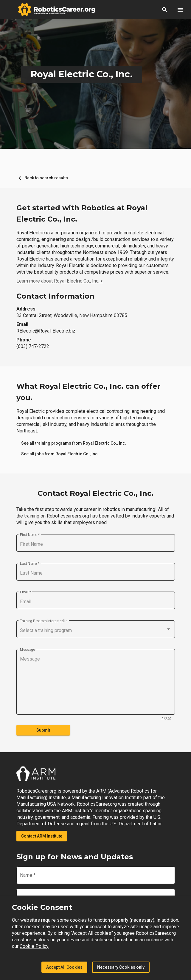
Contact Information (55, 296)
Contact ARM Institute (42, 836)
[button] (165, 10)
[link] (74, 443)
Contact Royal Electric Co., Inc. (95, 493)
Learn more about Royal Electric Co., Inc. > (60, 281)
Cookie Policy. (34, 946)
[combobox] (96, 631)
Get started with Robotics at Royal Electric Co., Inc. (82, 213)
